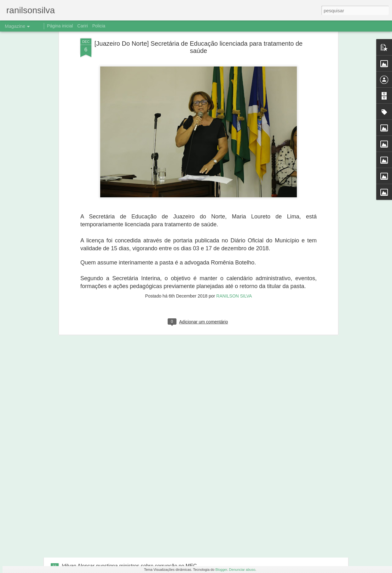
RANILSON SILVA (234, 216)
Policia (99, 26)
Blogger (221, 570)
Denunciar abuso (242, 570)
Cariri (82, 26)
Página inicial (60, 26)
